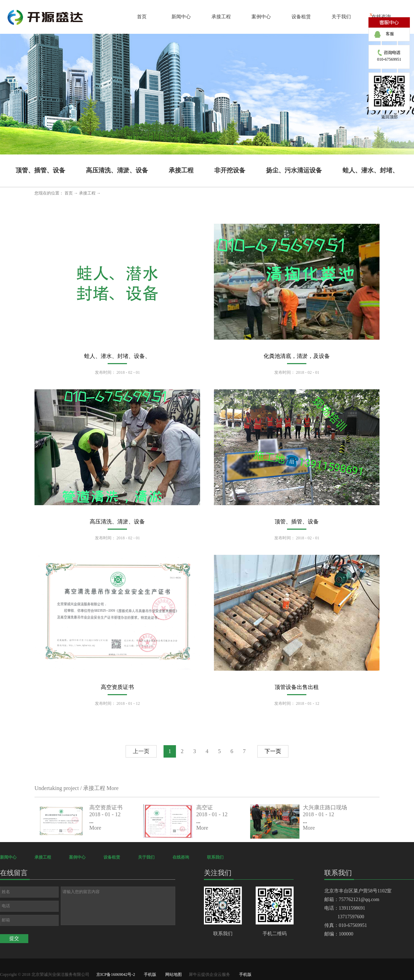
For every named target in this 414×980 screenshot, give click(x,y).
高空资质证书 (117, 687)
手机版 (149, 974)
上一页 (141, 751)
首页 (142, 17)
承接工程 (87, 193)
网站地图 (172, 974)
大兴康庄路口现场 (325, 807)
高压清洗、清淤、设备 (117, 522)
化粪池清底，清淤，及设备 (297, 356)
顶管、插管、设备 (297, 522)
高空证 (205, 807)
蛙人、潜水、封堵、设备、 (117, 356)
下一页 (273, 751)
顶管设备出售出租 (297, 687)
